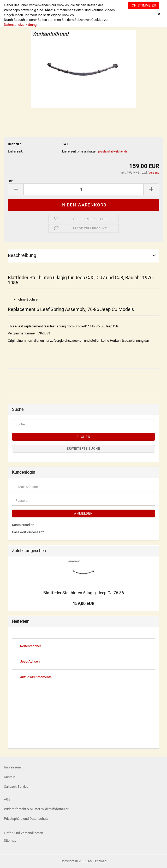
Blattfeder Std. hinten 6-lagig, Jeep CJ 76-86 (84, 593)
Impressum (12, 767)
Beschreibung (22, 255)
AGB (7, 799)
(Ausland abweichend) (112, 152)
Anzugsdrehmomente (36, 677)
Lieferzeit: (16, 151)
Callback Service (16, 787)
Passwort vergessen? (28, 532)
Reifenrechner (31, 646)
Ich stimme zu (144, 5)
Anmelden (83, 514)
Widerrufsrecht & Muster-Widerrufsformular (36, 809)
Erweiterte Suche (83, 449)
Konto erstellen (23, 525)
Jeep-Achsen (30, 661)
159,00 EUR (84, 604)
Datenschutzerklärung (20, 25)
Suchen (83, 437)
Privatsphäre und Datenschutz (26, 819)
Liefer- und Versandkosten (23, 833)
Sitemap (10, 841)
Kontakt (10, 777)
